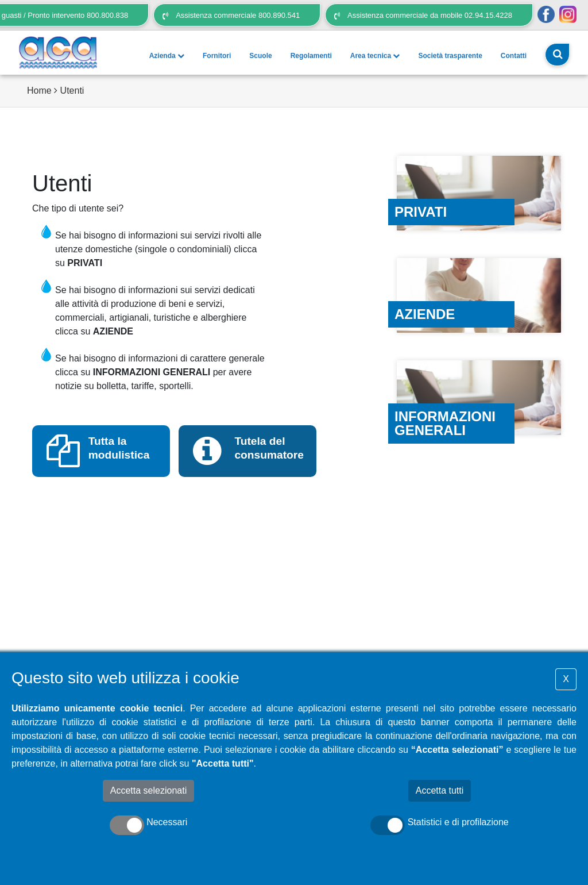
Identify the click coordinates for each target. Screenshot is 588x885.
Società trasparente (450, 56)
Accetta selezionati (148, 790)
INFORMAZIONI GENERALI (152, 372)
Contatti (514, 56)
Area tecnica (375, 56)
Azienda (167, 56)
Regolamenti (311, 56)
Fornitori (217, 56)
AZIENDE (113, 331)
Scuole (260, 56)
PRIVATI (85, 263)
